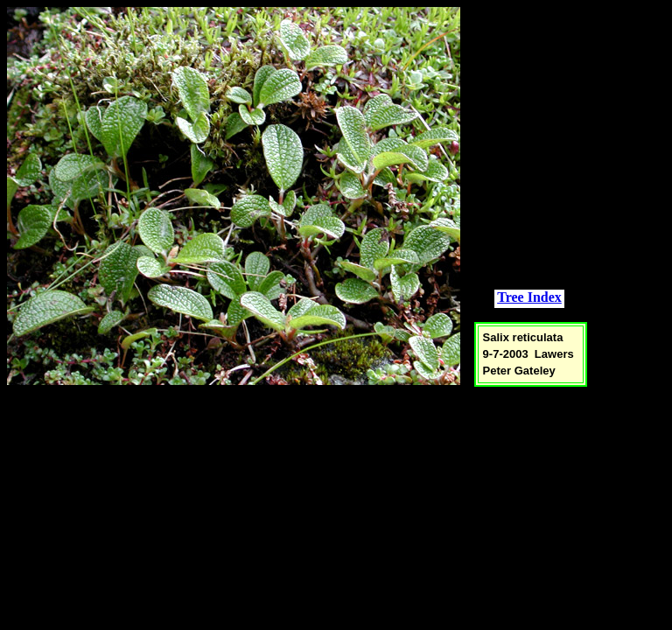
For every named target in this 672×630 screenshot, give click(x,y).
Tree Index (529, 297)
